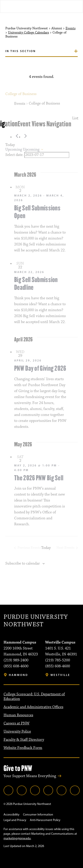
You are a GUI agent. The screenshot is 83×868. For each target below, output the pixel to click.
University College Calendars (28, 33)
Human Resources (18, 715)
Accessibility (12, 815)
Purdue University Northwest (36, 621)
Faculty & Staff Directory (24, 740)
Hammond (18, 675)
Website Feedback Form (23, 748)
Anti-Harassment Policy (45, 820)
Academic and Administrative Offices (33, 707)
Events (70, 28)
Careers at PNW (16, 723)
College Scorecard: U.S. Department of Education (34, 697)
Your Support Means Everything (30, 776)
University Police (17, 731)
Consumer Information (38, 815)
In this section (21, 51)
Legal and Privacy (15, 820)
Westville (60, 675)
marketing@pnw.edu (17, 838)
